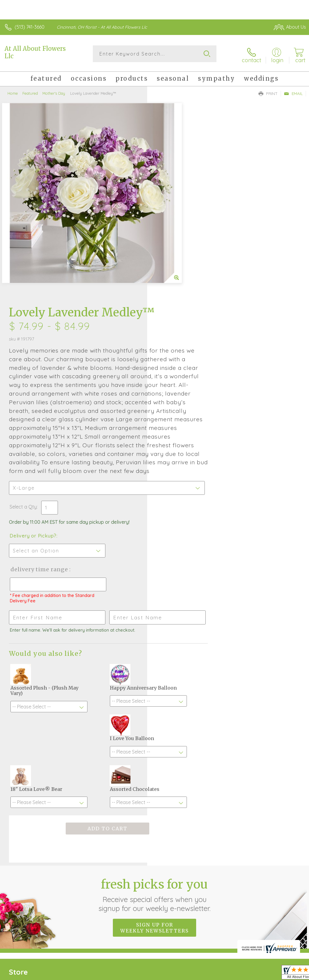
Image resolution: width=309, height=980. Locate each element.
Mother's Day (54, 91)
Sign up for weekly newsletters (154, 770)
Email (293, 91)
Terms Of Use (169, 916)
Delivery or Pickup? (180, 373)
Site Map (284, 916)
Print (268, 91)
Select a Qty (170, 344)
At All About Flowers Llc (35, 52)
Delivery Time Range (186, 406)
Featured (30, 91)
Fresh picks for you (154, 737)
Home (13, 91)
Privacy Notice (205, 916)
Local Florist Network (247, 916)
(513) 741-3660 (30, 27)
